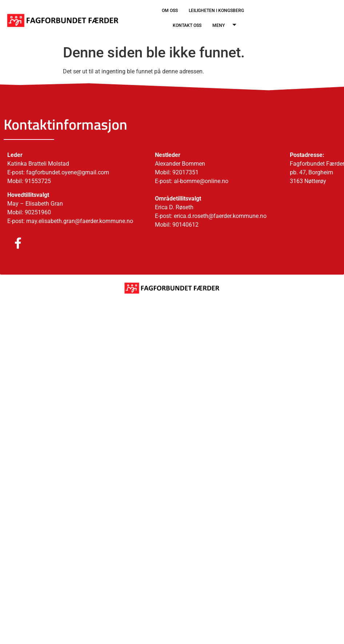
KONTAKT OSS (187, 25)
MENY (227, 26)
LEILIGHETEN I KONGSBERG (216, 11)
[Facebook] (11, 244)
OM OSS (170, 11)
